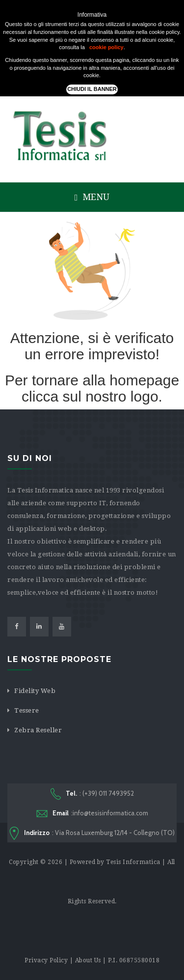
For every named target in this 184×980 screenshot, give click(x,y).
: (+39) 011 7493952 (92, 794)
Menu (92, 197)
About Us (88, 960)
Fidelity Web (35, 691)
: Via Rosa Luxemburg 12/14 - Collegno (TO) (92, 834)
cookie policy (106, 47)
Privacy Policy (46, 960)
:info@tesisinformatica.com (92, 813)
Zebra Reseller (38, 730)
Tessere (27, 710)
